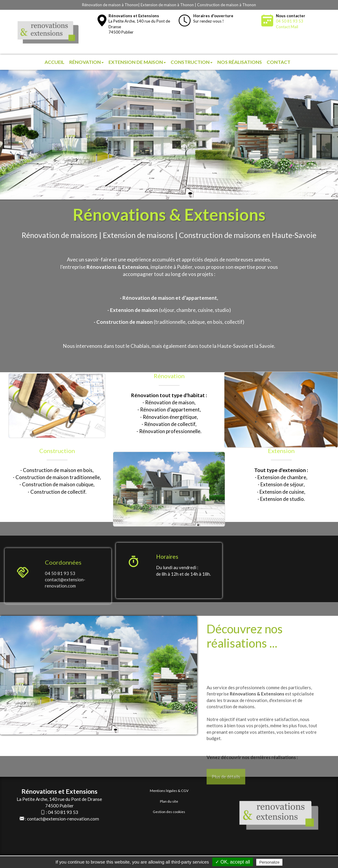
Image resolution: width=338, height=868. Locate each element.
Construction (192, 62)
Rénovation (87, 62)
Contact (279, 62)
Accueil (55, 62)
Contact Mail (287, 27)
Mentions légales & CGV (169, 791)
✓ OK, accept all (233, 862)
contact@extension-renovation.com (63, 819)
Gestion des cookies (169, 812)
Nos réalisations (240, 62)
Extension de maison (137, 62)
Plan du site (169, 801)
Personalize (269, 862)
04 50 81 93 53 (290, 21)
